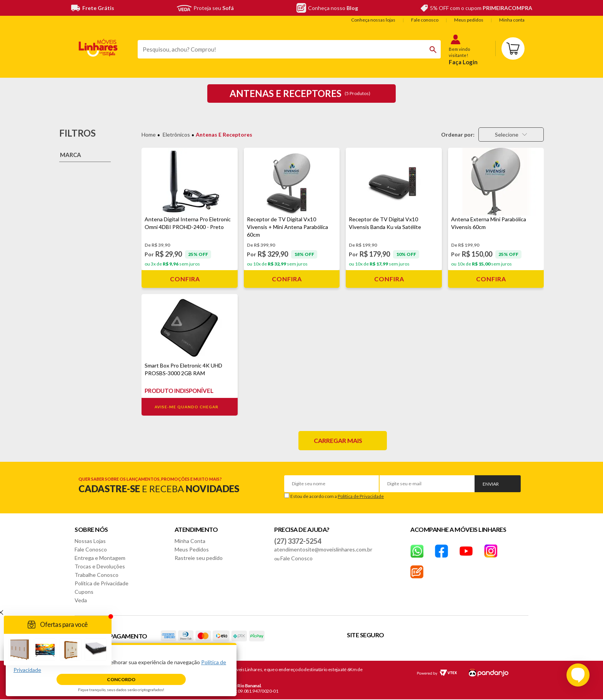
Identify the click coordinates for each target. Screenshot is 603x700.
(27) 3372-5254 (298, 541)
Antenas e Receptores (224, 134)
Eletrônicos (176, 134)
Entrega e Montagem (100, 558)
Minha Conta (190, 541)
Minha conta (512, 20)
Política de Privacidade (361, 496)
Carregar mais (338, 440)
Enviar (491, 484)
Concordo (121, 679)
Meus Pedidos (192, 549)
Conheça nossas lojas (373, 20)
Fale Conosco (91, 549)
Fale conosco (425, 20)
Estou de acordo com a (337, 496)
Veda (81, 600)
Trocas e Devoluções (100, 566)
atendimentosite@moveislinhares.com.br (323, 549)
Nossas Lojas (90, 541)
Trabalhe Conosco (97, 575)
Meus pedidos (469, 20)
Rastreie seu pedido (199, 558)
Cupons (84, 592)
